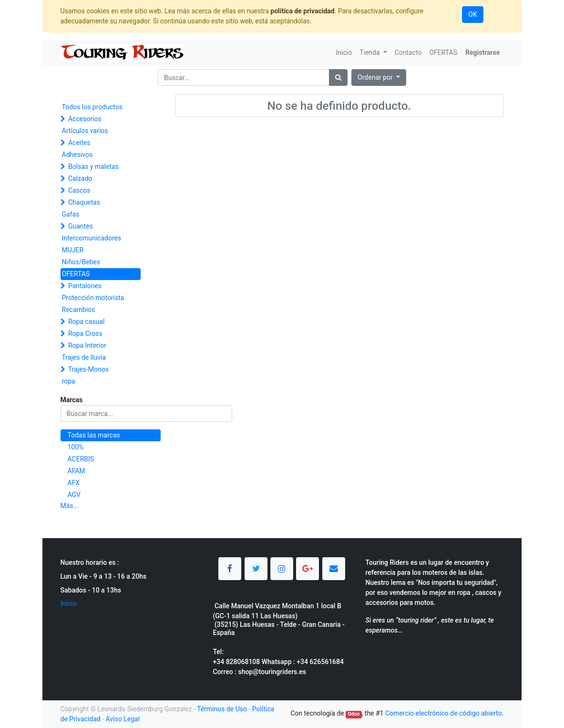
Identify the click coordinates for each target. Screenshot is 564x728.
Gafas (71, 214)
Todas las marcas (94, 435)
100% (76, 447)
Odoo (354, 714)
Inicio (69, 603)
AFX (74, 483)
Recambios (79, 310)
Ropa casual (86, 322)
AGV (74, 495)
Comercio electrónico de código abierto (444, 713)
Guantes (81, 226)
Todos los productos (92, 107)
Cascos (79, 190)
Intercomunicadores (92, 238)
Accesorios (85, 119)
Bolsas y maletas (93, 166)
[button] (379, 78)
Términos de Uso (222, 709)
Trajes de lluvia (84, 357)
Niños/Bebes (81, 262)
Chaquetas (84, 202)
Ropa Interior (87, 345)
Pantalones (85, 286)
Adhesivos (77, 155)
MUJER (73, 250)
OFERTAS (76, 274)
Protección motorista (93, 298)
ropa (69, 381)
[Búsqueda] (338, 78)
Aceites (79, 143)
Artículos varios (85, 131)
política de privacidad (302, 11)
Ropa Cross (85, 333)
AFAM (77, 471)
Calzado (80, 178)
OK (472, 14)
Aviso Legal (123, 719)
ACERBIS (81, 459)
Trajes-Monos (88, 369)
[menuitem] (344, 53)
